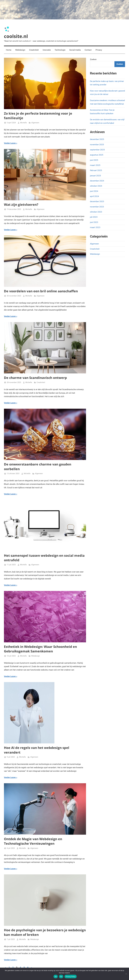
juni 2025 (94, 160)
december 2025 (97, 139)
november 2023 (97, 207)
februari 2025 (96, 170)
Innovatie (47, 50)
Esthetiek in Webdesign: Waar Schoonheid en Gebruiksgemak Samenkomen (40, 649)
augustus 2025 (97, 155)
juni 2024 (94, 191)
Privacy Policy (71, 977)
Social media (75, 50)
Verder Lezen (10, 143)
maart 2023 (95, 227)
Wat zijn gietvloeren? (21, 204)
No (61, 977)
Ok (56, 977)
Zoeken (93, 59)
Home (9, 50)
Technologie (60, 50)
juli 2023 (94, 217)
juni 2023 (94, 222)
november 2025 (97, 145)
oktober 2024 (96, 186)
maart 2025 (95, 165)
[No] (126, 974)
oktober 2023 (96, 212)
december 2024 (97, 181)
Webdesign (20, 50)
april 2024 (94, 196)
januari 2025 (95, 176)
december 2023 (97, 201)
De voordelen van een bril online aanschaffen (41, 291)
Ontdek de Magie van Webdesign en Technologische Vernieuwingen (33, 841)
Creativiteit (34, 50)
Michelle (23, 123)
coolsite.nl (16, 36)
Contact (88, 50)
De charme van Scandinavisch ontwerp (35, 378)
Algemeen (35, 123)
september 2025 (97, 150)
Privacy (99, 50)
